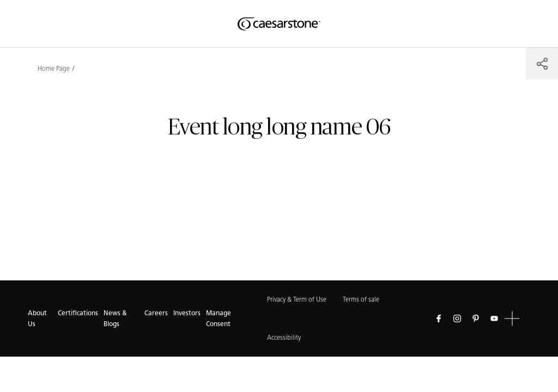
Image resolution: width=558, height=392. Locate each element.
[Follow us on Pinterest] (476, 318)
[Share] (542, 63)
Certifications (78, 313)
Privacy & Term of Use (297, 299)
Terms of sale (361, 299)
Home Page (54, 69)
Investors (187, 313)
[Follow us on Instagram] (457, 318)
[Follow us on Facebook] (439, 318)
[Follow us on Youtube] (494, 318)
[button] (512, 319)
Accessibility (284, 337)
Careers (156, 313)
